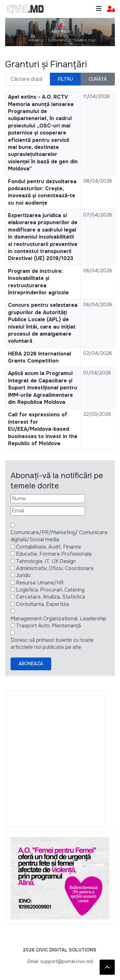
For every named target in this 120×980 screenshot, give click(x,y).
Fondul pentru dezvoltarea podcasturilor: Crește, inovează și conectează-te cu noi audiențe (42, 192)
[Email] (48, 511)
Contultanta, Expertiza (42, 604)
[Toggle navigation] (99, 9)
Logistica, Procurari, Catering (50, 590)
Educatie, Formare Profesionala (54, 554)
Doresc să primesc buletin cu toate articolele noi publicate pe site (52, 644)
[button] (111, 9)
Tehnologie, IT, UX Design (46, 561)
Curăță (98, 79)
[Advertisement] (60, 759)
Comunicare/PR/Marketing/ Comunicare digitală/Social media (59, 536)
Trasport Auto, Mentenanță (48, 626)
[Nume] (48, 499)
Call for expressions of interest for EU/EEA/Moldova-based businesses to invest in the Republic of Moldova (43, 429)
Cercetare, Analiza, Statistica (51, 597)
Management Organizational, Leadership (58, 619)
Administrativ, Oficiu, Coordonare (55, 568)
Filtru (65, 79)
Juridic (24, 575)
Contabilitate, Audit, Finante (48, 547)
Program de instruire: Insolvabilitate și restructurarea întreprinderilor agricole (38, 282)
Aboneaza (31, 664)
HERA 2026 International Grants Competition (40, 357)
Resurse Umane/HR (40, 583)
